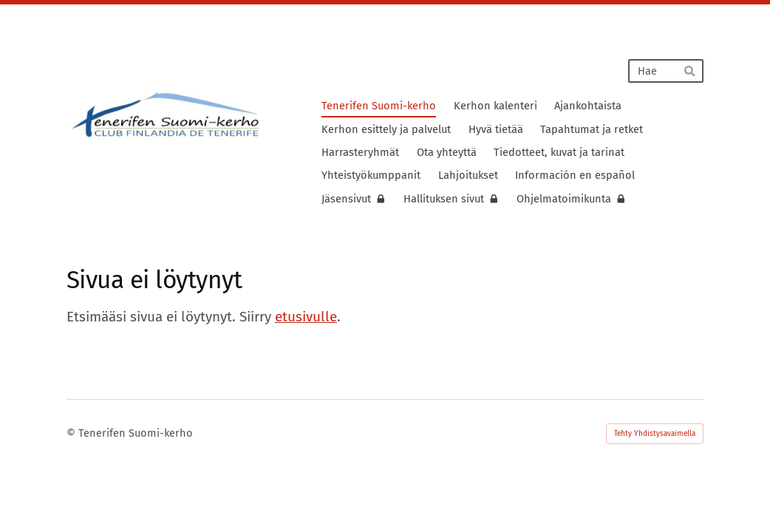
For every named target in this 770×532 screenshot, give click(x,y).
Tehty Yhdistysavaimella (655, 434)
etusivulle (306, 317)
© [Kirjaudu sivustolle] (72, 433)
